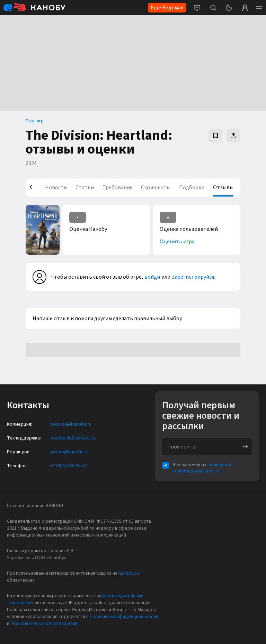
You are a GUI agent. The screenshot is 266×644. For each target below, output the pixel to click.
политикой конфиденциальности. (202, 468)
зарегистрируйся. (193, 277)
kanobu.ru (129, 573)
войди (152, 277)
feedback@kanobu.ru (73, 438)
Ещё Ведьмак (167, 8)
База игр (35, 121)
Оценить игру (177, 242)
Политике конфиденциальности (124, 617)
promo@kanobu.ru (69, 452)
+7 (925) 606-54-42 (69, 466)
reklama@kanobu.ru (71, 424)
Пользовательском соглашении (44, 624)
